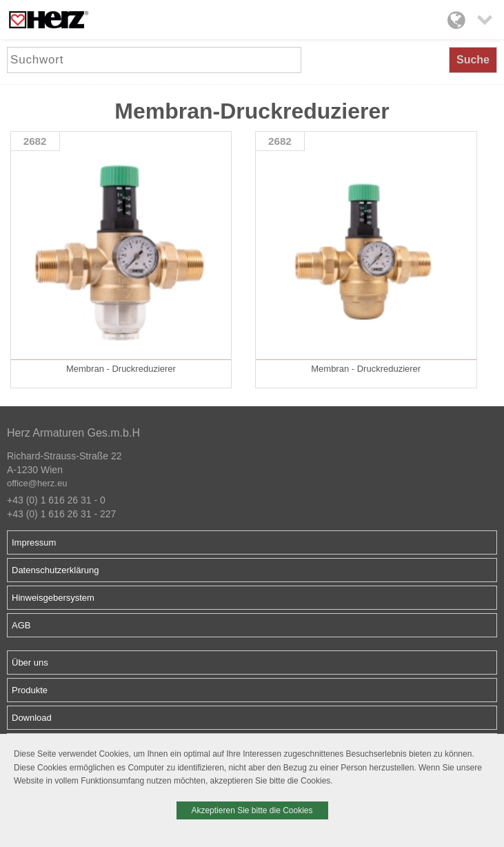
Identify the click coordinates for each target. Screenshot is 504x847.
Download (32, 718)
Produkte (30, 690)
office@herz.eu (37, 483)
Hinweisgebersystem (53, 598)
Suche (473, 60)
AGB (21, 625)
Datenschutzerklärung (55, 570)
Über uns (30, 662)
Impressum (34, 542)
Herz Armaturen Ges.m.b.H (73, 433)
